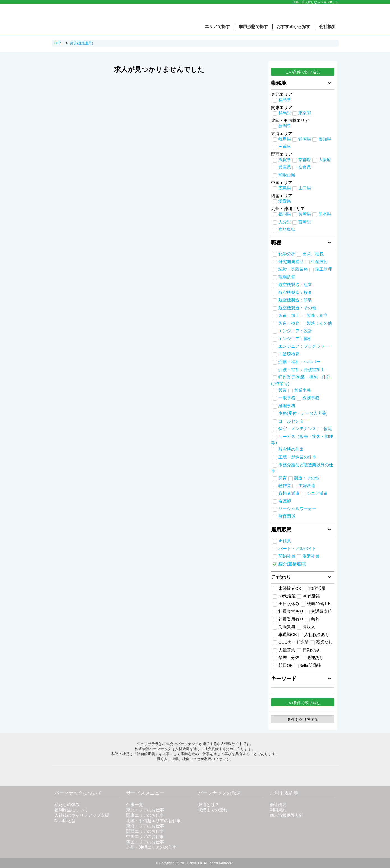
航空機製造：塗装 (295, 300)
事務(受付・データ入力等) (303, 413)
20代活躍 (314, 589)
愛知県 (325, 139)
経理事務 (287, 406)
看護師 (285, 501)
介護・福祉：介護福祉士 (302, 370)
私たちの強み (67, 805)
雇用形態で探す (253, 27)
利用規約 (278, 810)
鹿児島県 (287, 229)
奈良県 (305, 167)
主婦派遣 (307, 486)
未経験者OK (287, 589)
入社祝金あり (314, 635)
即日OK (283, 666)
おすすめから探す (294, 27)
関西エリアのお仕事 (145, 831)
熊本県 (325, 214)
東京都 (305, 113)
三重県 (285, 147)
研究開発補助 (291, 262)
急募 (312, 619)
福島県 (285, 100)
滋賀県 (285, 160)
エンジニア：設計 (295, 331)
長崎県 (305, 214)
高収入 (306, 627)
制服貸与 (284, 627)
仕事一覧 (135, 805)
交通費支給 (319, 612)
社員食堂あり (288, 612)
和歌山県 (287, 175)
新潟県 (285, 126)
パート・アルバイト (297, 549)
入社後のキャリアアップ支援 (82, 815)
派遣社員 (311, 556)
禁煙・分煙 (286, 658)
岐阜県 (285, 139)
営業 (283, 390)
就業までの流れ (213, 810)
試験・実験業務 (293, 269)
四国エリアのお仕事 (145, 842)
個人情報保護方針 (287, 815)
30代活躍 (284, 596)
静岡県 (305, 139)
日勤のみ (308, 650)
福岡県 (285, 214)
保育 (283, 478)
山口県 (305, 188)
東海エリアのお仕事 (145, 826)
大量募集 (284, 650)
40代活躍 (308, 596)
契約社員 (287, 556)
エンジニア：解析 (295, 339)
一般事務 (287, 398)
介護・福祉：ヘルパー (299, 362)
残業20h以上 (316, 604)
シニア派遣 (317, 493)
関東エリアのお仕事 (145, 815)
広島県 (285, 188)
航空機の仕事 (291, 449)
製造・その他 (307, 478)
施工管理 (324, 269)
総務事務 (311, 398)
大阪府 (325, 160)
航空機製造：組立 (295, 285)
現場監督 (287, 277)
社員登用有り (288, 619)
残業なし (321, 642)
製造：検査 (289, 323)
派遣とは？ (208, 805)
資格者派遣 (289, 493)
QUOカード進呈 (291, 642)
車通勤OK (285, 635)
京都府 (305, 160)
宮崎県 (305, 222)
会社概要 (327, 27)
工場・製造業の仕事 (297, 457)
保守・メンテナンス (297, 429)
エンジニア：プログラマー (304, 346)
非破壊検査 (289, 354)
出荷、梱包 (313, 254)
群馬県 (285, 113)
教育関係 (287, 516)
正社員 (285, 541)
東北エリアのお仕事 (145, 810)
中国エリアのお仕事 (145, 837)
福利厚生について (71, 810)
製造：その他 (319, 323)
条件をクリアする (303, 720)
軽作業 (285, 486)
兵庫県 (285, 167)
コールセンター (293, 421)
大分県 (285, 222)
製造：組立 (317, 315)
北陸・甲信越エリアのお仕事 (154, 821)
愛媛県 (285, 201)
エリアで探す (217, 27)
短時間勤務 (308, 666)
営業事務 (303, 390)
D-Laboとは (65, 821)
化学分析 (287, 254)
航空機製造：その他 (297, 308)
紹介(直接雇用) (292, 564)
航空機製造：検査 (295, 293)
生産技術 (319, 262)
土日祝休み (286, 604)
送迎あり (312, 658)
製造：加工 (289, 315)
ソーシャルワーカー (297, 509)
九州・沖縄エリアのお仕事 (151, 847)
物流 (328, 429)
